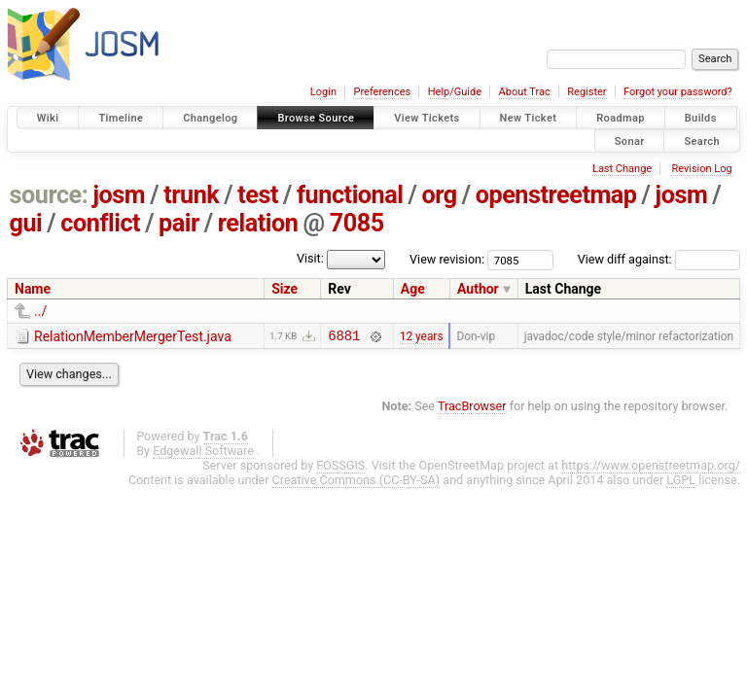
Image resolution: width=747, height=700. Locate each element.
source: (49, 195)
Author (478, 289)
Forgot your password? (678, 92)
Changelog (210, 118)
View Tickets (427, 118)
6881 (344, 338)
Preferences (382, 92)
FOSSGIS (340, 468)
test (258, 195)
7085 (357, 223)
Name (33, 289)
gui (26, 223)
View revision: (447, 259)
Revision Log (701, 169)
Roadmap (621, 118)
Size (285, 289)
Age (413, 289)
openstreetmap (556, 195)
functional (350, 195)
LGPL (681, 483)
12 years (422, 337)
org (440, 195)
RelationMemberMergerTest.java (133, 336)
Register (587, 92)
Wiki (48, 118)
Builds (701, 118)
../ (40, 311)
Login (323, 92)
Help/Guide (455, 92)
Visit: (310, 258)
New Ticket (529, 118)
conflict (100, 223)
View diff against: (659, 259)
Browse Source (316, 118)
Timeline (121, 118)
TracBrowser (472, 409)
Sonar (630, 140)
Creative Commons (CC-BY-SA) (356, 483)
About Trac (525, 92)
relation (258, 223)
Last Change (622, 169)
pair (179, 223)
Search (702, 140)
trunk (191, 195)
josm (119, 195)
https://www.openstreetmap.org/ (651, 468)
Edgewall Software (203, 454)
